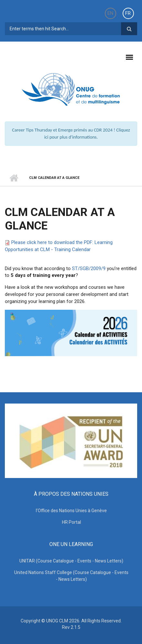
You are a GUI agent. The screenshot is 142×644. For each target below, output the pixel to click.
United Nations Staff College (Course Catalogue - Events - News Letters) (71, 576)
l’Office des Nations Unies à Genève (71, 511)
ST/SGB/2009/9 (89, 268)
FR (128, 13)
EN (110, 13)
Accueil (14, 178)
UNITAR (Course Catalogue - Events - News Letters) (71, 561)
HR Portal (71, 522)
